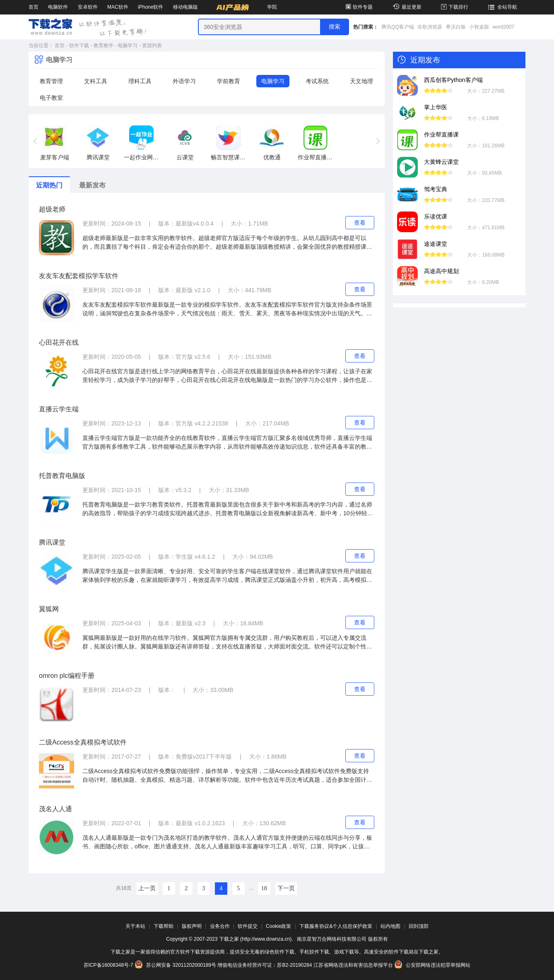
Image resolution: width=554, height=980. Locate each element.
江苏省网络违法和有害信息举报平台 (353, 965)
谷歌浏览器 (430, 27)
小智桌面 (479, 27)
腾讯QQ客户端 (398, 27)
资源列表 (152, 46)
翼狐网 (49, 609)
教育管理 (51, 81)
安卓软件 (88, 7)
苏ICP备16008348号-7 (108, 965)
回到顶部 (419, 926)
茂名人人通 (55, 809)
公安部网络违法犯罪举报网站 (432, 965)
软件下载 (79, 46)
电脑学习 (128, 46)
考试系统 (317, 81)
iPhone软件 (151, 7)
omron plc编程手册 (67, 676)
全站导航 (502, 7)
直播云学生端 (59, 409)
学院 (272, 7)
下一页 (286, 888)
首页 (34, 7)
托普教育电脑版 (62, 476)
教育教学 (104, 46)
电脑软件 (58, 7)
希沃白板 (456, 27)
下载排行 (454, 7)
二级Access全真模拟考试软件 (83, 742)
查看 (360, 223)
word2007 (503, 27)
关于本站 (135, 926)
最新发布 (92, 185)
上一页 (147, 888)
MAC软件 (118, 7)
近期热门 (49, 185)
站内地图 (390, 926)
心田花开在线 (59, 342)
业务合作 (220, 926)
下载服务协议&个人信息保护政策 (336, 926)
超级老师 (52, 209)
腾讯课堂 (52, 542)
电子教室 (51, 98)
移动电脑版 (185, 7)
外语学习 (184, 81)
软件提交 (248, 926)
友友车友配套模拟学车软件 (79, 276)
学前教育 (229, 81)
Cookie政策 (278, 926)
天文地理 (361, 81)
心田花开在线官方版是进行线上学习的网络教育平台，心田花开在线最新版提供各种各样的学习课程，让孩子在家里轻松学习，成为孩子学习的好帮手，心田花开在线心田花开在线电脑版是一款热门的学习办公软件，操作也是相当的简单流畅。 (227, 376)
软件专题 (358, 7)
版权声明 (192, 926)
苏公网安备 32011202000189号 (176, 965)
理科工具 (140, 81)
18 (264, 888)
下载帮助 (164, 926)
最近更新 (406, 7)
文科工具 (96, 81)
